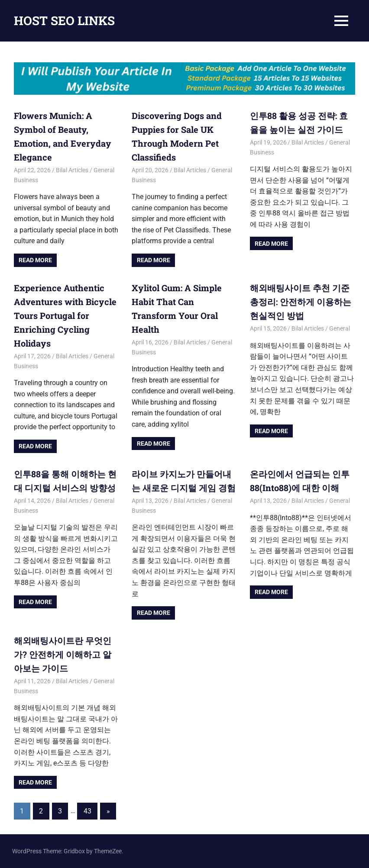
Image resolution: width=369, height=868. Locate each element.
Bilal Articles (72, 170)
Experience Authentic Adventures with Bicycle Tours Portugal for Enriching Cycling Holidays (65, 315)
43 (87, 811)
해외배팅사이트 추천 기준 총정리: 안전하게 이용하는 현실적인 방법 (301, 302)
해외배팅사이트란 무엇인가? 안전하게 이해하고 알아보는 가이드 (63, 654)
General (340, 328)
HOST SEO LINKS (64, 21)
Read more (35, 260)
